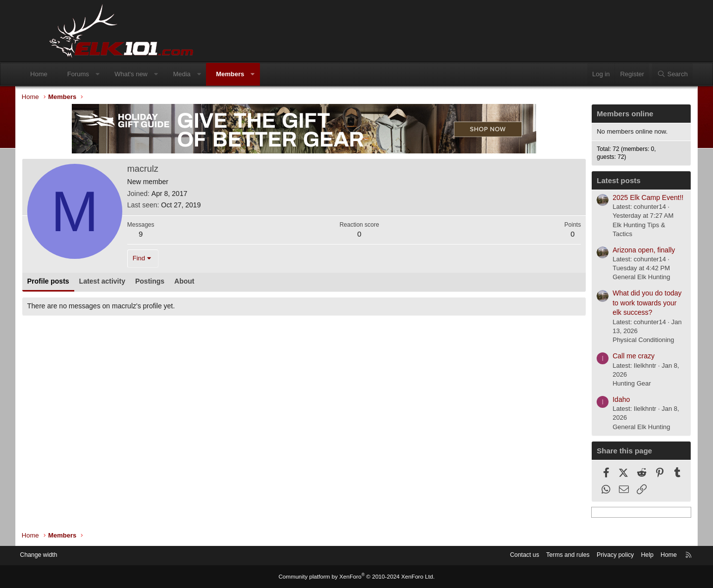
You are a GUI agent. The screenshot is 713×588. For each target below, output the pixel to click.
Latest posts (588, 182)
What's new (160, 74)
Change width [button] (74, 556)
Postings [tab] (180, 283)
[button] (127, 74)
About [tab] (215, 283)
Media (211, 74)
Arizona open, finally (613, 251)
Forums (107, 74)
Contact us (483, 556)
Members (259, 74)
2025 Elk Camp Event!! (617, 199)
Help (612, 556)
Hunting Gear (601, 385)
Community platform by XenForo (356, 577)
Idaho (590, 401)
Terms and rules (528, 556)
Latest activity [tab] (133, 283)
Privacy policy (578, 556)
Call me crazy (603, 357)
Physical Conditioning (612, 342)
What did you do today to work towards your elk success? (616, 304)
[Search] (643, 74)
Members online (594, 116)
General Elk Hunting (611, 279)
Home (68, 74)
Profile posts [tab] (79, 283)
